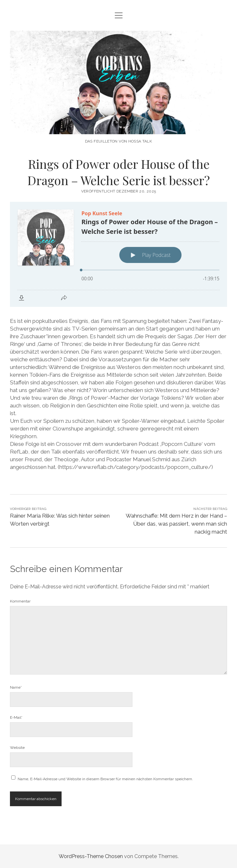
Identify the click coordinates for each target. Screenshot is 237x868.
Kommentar (20, 601)
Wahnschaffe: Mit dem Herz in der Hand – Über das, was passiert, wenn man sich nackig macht (176, 524)
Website (17, 748)
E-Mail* (16, 717)
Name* (16, 687)
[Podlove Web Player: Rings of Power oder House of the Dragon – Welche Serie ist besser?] (119, 254)
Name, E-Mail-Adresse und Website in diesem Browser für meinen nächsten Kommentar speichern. (105, 779)
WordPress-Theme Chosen (91, 856)
